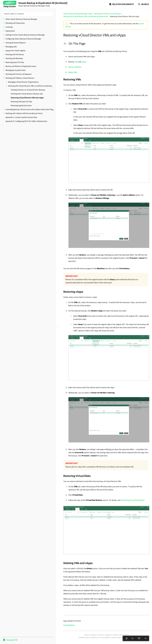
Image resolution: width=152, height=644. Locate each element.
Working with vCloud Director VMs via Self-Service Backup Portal (31, 86)
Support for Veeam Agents (15, 51)
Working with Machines (14, 58)
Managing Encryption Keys (16, 70)
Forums (101, 635)
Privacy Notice (104, 637)
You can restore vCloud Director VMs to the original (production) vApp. (90, 85)
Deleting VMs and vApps (78, 563)
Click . (76, 495)
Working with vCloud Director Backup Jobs (27, 94)
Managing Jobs (11, 47)
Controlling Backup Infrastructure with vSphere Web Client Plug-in (30, 109)
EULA (126, 635)
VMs (76, 62)
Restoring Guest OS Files (15, 62)
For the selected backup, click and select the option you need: (97, 311)
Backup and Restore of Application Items (21, 66)
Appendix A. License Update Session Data (21, 117)
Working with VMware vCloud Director (20, 78)
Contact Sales (118, 635)
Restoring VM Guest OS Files (21, 102)
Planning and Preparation (15, 23)
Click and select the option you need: (87, 104)
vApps (84, 62)
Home (87, 635)
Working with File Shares (15, 54)
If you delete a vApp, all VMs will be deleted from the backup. (87, 585)
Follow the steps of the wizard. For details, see (94, 500)
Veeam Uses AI (117, 637)
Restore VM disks (75, 67)
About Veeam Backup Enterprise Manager (21, 19)
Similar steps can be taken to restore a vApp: (80, 297)
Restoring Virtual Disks (77, 476)
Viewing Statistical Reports (16, 43)
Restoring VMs (72, 79)
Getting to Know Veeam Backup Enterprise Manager (25, 35)
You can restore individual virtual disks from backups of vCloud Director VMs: (92, 481)
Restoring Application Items (21, 106)
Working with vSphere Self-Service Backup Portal (24, 113)
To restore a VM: (70, 90)
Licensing (9, 27)
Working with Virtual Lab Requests (19, 74)
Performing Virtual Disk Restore (133, 500)
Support (108, 635)
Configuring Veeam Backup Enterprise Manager (23, 39)
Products (94, 635)
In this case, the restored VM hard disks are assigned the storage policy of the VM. (104, 133)
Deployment (10, 31)
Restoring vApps (73, 292)
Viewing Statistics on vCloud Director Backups (28, 90)
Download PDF (12, 640)
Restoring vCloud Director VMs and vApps (27, 98)
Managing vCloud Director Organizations (23, 82)
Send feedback (69, 625)
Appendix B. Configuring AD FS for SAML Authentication (26, 121)
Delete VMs (73, 72)
